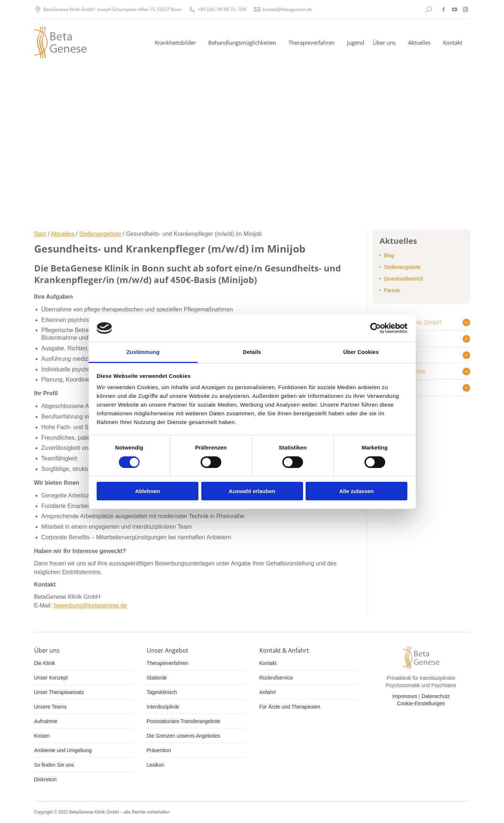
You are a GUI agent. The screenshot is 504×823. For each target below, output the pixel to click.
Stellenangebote (100, 234)
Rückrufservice (276, 678)
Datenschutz (436, 696)
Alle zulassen (356, 491)
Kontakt (268, 663)
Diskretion (45, 779)
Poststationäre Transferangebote (184, 721)
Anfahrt (268, 692)
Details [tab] (252, 352)
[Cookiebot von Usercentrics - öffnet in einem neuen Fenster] (376, 328)
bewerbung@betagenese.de (90, 606)
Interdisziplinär (163, 707)
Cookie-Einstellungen (421, 703)
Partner (392, 290)
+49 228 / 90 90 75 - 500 (222, 9)
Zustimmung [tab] (143, 352)
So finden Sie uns (54, 765)
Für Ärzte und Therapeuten (290, 707)
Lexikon (156, 765)
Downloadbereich (404, 279)
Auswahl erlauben (252, 491)
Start (40, 234)
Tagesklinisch (162, 692)
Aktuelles (63, 234)
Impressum (405, 696)
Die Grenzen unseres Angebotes (184, 736)
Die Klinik (45, 663)
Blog (389, 255)
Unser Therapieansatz (59, 692)
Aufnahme (46, 721)
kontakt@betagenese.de (287, 9)
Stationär (157, 678)
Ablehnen (148, 491)
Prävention (159, 750)
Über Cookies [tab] (361, 352)
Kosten (42, 736)
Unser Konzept (51, 678)
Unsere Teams (51, 707)
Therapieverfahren (168, 663)
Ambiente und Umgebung (63, 750)
